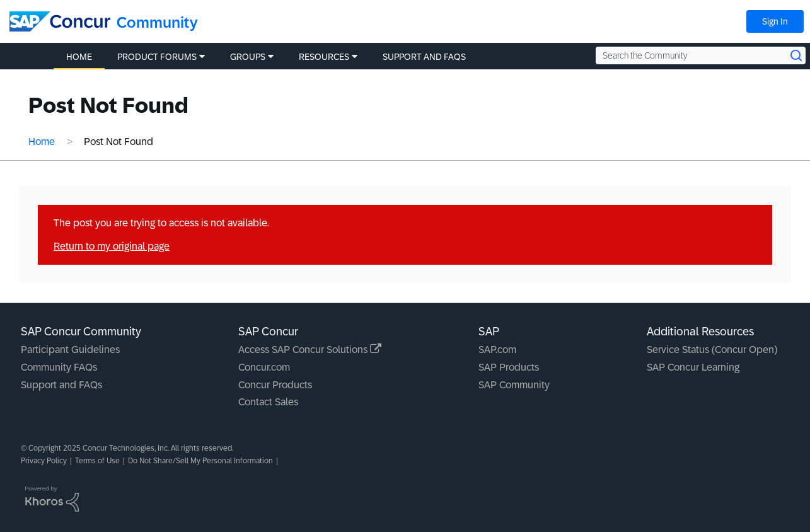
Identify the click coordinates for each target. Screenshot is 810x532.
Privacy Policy (44, 461)
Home (42, 142)
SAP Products (509, 367)
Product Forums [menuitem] (157, 57)
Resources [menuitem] (324, 57)
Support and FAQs (61, 385)
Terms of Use (97, 461)
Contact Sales (268, 402)
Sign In (775, 21)
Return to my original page (112, 246)
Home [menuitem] (79, 57)
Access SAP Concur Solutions (310, 350)
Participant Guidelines (70, 350)
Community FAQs (59, 367)
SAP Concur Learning (693, 367)
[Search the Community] (701, 55)
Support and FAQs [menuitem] (424, 57)
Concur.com (264, 367)
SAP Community (514, 385)
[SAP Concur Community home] (60, 21)
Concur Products (275, 385)
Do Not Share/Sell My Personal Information (200, 461)
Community (157, 22)
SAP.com (497, 350)
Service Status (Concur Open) (712, 350)
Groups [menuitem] (248, 57)
